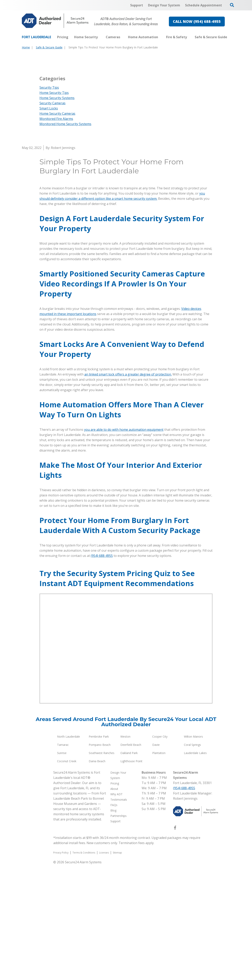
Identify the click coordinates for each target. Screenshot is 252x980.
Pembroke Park (99, 852)
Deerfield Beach (131, 860)
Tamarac (63, 860)
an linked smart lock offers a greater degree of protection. (128, 490)
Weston (125, 852)
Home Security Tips (54, 208)
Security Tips (49, 203)
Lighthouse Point (131, 876)
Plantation (159, 868)
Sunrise (62, 868)
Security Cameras (52, 218)
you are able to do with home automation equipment (124, 545)
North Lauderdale (69, 852)
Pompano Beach (100, 860)
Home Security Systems (57, 213)
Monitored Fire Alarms (56, 234)
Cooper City (160, 852)
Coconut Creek (67, 876)
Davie (156, 860)
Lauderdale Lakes (195, 868)
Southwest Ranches (102, 868)
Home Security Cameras (57, 229)
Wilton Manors (193, 852)
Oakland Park (129, 868)
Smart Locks (49, 224)
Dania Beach (97, 876)
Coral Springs (192, 860)
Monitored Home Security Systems (65, 239)
